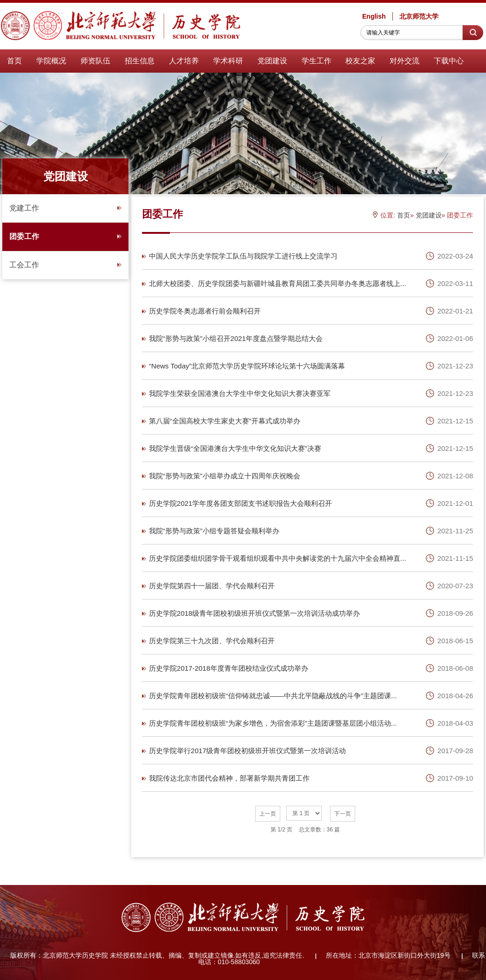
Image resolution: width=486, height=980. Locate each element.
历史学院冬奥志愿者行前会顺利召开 (205, 311)
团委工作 (65, 236)
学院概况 (51, 61)
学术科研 (228, 61)
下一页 (343, 814)
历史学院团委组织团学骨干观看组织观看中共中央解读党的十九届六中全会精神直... (278, 558)
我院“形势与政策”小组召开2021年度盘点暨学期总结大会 (236, 338)
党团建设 (272, 61)
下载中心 (449, 61)
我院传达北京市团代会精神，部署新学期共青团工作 (229, 778)
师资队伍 (95, 61)
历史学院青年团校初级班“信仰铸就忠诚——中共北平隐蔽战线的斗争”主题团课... (273, 696)
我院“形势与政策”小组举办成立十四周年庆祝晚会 (225, 476)
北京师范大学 (419, 16)
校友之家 (360, 61)
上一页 (268, 814)
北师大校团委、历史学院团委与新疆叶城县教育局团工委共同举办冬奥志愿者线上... (278, 283)
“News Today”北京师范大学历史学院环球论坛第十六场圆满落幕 (247, 366)
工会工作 (65, 265)
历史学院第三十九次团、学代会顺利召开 (212, 641)
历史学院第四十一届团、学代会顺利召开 (212, 586)
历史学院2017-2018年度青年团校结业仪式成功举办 (229, 668)
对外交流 (405, 61)
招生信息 (140, 61)
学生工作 (317, 61)
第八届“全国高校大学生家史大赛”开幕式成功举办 (225, 421)
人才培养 (184, 61)
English (374, 16)
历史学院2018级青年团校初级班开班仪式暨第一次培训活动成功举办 (254, 613)
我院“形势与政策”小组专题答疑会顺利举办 (214, 531)
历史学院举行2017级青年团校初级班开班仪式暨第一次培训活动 (247, 751)
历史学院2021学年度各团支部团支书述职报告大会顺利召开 (240, 503)
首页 (14, 61)
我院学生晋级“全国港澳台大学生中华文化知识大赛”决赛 (235, 448)
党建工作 (65, 208)
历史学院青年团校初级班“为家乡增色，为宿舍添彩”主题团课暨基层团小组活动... (273, 723)
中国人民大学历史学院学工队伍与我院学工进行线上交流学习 (243, 256)
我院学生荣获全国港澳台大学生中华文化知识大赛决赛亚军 (240, 393)
